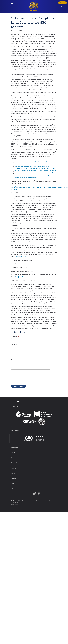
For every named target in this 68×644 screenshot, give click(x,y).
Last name (15, 344)
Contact (62, 3)
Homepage (15, 448)
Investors (14, 468)
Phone (13, 360)
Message (14, 368)
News (13, 473)
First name (15, 337)
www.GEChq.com (22, 257)
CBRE (13, 483)
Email (13, 352)
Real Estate (15, 463)
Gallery (13, 478)
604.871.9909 (48, 501)
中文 (63, 7)
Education (14, 458)
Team (13, 453)
